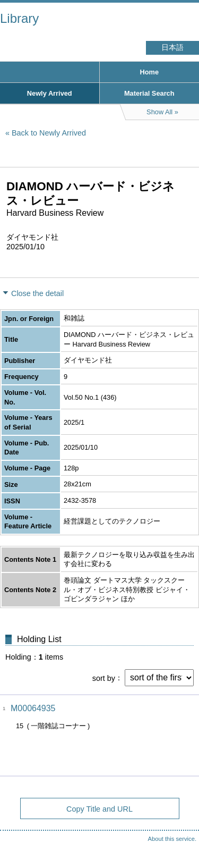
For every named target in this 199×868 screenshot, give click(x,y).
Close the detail (37, 293)
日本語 (172, 48)
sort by (104, 678)
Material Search (149, 93)
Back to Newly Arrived (49, 133)
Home (149, 72)
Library (19, 18)
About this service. (172, 839)
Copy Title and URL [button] (99, 809)
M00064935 (33, 708)
